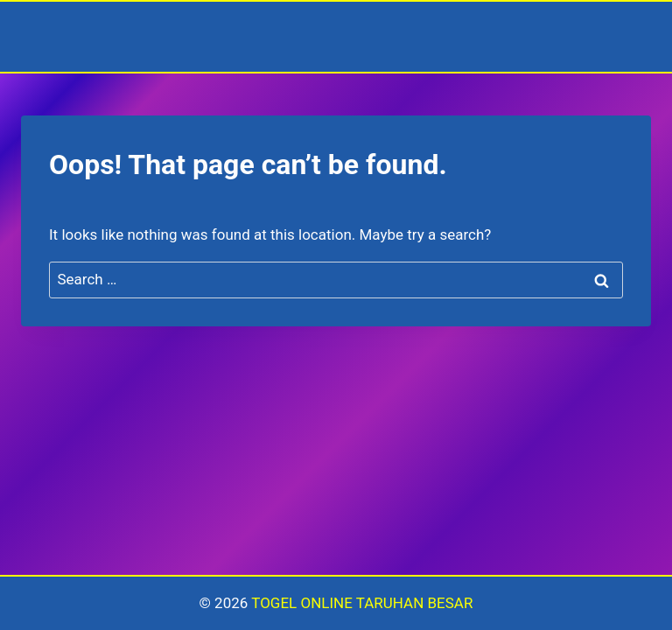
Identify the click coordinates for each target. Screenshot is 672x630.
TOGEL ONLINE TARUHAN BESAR (362, 603)
